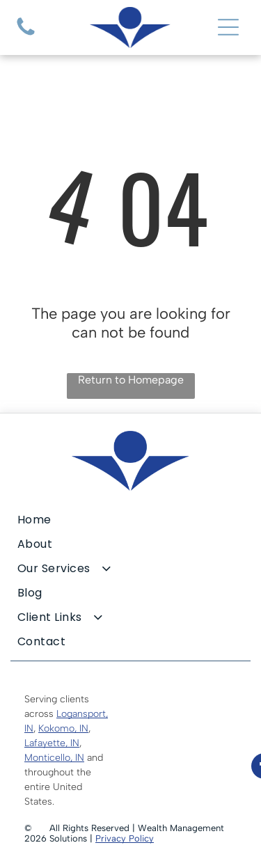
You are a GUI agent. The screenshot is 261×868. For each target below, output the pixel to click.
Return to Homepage (131, 380)
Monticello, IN (54, 758)
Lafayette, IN (52, 743)
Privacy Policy (125, 838)
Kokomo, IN (63, 728)
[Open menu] (228, 27)
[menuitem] (130, 520)
